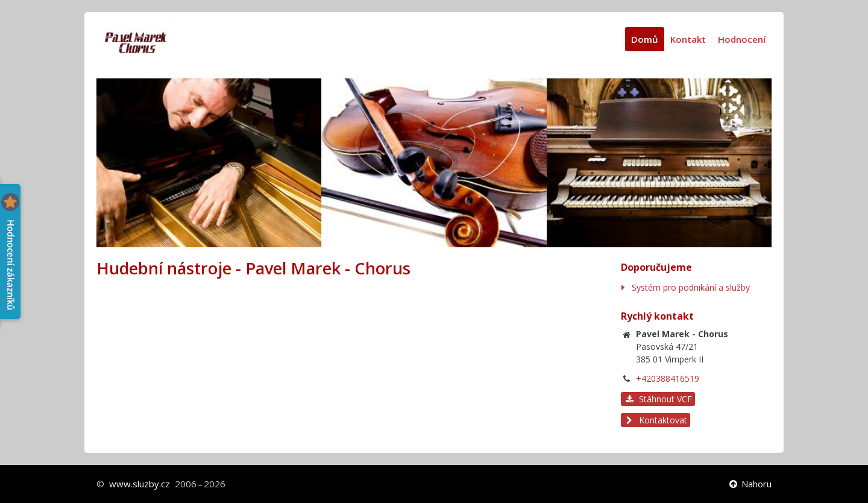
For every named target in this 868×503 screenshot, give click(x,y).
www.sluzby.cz (140, 484)
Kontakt (688, 39)
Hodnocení (742, 39)
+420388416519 (668, 378)
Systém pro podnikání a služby (691, 287)
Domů (645, 39)
